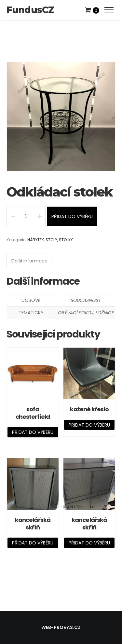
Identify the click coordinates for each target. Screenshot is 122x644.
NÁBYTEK (36, 240)
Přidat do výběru (72, 216)
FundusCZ (30, 10)
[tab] (29, 261)
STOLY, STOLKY (59, 240)
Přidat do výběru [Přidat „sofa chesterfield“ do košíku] (33, 432)
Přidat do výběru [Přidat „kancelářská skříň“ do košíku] (33, 543)
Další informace (29, 261)
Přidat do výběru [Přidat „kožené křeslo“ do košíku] (89, 425)
